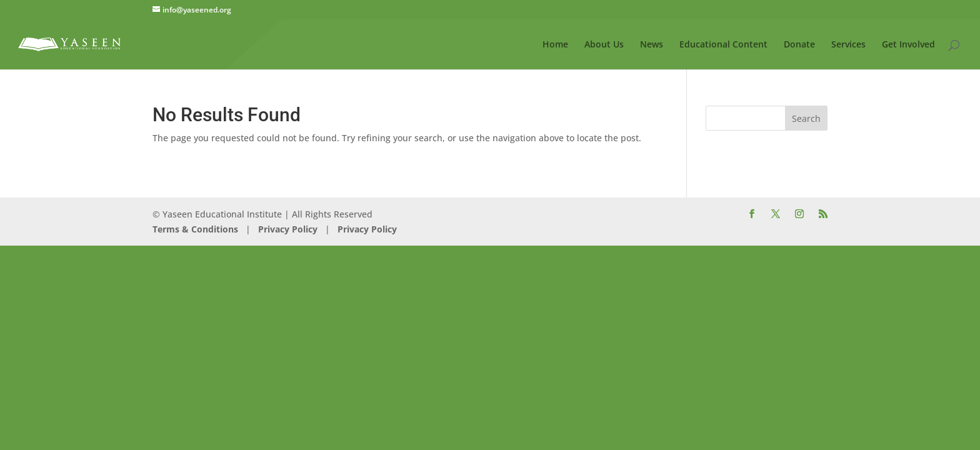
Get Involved (908, 45)
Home (555, 45)
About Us (604, 45)
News (652, 45)
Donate (799, 45)
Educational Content (723, 45)
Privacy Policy (287, 229)
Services (848, 45)
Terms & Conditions (195, 229)
